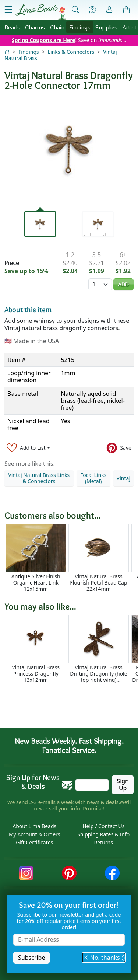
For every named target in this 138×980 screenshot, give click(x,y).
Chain (57, 27)
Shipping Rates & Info (103, 834)
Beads (12, 27)
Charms (35, 27)
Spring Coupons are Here (44, 40)
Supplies (106, 27)
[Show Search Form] (75, 10)
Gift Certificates (34, 842)
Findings (80, 27)
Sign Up (123, 784)
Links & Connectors (71, 52)
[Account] (109, 10)
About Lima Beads (34, 826)
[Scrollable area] (71, 558)
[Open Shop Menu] (8, 10)
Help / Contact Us (103, 826)
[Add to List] (28, 448)
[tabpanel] (69, 149)
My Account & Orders (35, 834)
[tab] (40, 224)
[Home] (7, 52)
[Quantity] (100, 284)
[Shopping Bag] (127, 10)
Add (123, 284)
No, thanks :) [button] (104, 958)
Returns (104, 842)
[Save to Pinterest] (119, 448)
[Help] (92, 10)
